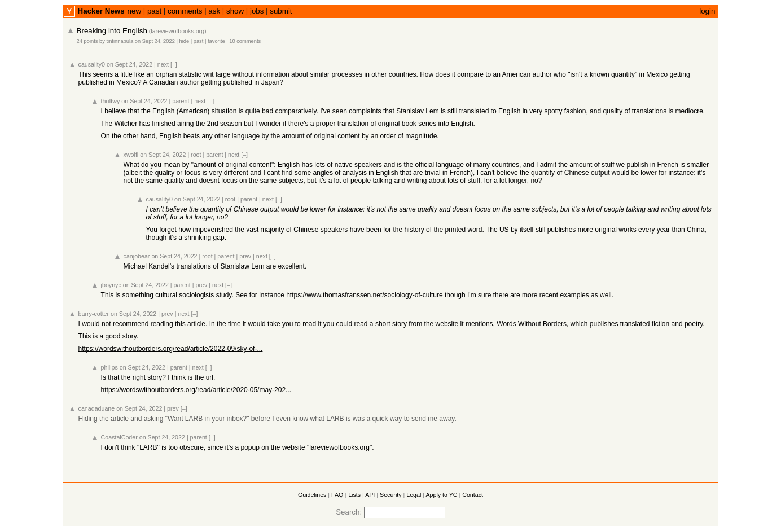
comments (185, 11)
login (707, 11)
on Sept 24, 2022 (155, 41)
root (196, 155)
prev (245, 256)
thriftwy (111, 101)
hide (184, 41)
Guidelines (312, 495)
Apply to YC (441, 495)
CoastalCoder (119, 437)
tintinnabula (120, 41)
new (134, 11)
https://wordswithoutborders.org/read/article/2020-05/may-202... (196, 390)
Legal (414, 495)
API (370, 495)
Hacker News (101, 11)
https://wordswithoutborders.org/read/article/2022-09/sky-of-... (171, 349)
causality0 (92, 64)
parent (181, 101)
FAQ (337, 495)
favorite (216, 41)
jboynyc (111, 285)
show (235, 11)
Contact (473, 495)
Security (391, 495)
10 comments (245, 41)
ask (214, 11)
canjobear (137, 256)
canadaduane (97, 408)
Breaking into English (112, 31)
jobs (257, 11)
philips (109, 367)
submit (281, 11)
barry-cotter (94, 314)
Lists (354, 495)
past (154, 11)
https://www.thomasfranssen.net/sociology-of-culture (364, 295)
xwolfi (131, 155)
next (163, 64)
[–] (174, 64)
